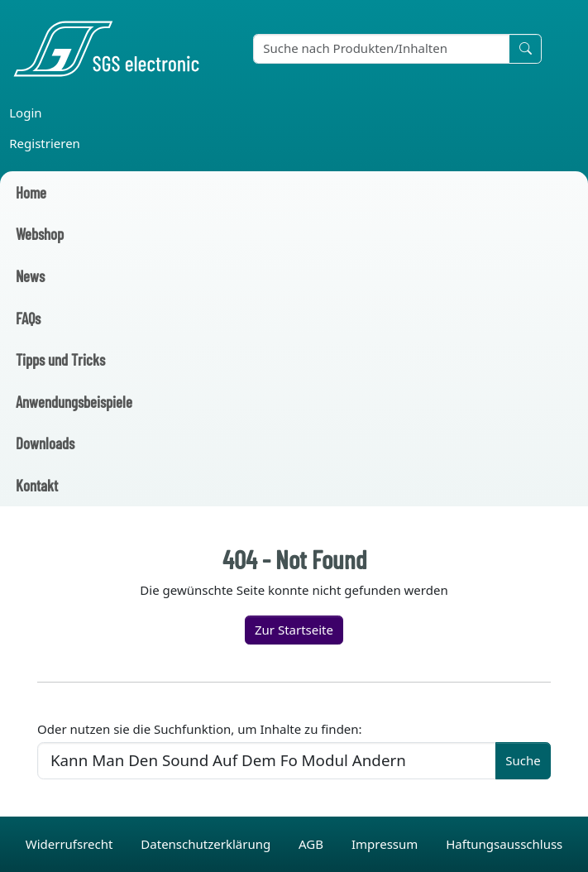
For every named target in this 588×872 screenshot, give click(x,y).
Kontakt (37, 485)
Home (31, 192)
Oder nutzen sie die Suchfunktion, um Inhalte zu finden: (200, 729)
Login (25, 113)
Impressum (386, 844)
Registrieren (45, 143)
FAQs (28, 318)
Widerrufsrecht (71, 844)
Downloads (45, 443)
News (30, 276)
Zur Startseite (294, 630)
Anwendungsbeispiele (74, 402)
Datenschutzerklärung (207, 844)
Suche (523, 760)
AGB (313, 844)
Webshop (40, 234)
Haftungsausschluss (504, 844)
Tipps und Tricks (60, 359)
